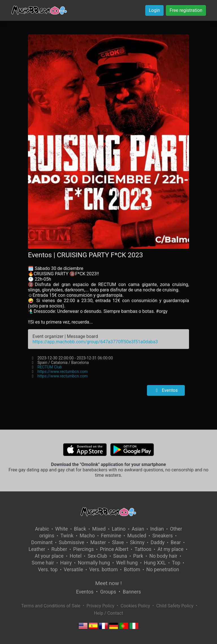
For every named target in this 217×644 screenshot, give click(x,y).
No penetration (163, 570)
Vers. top (48, 570)
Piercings (83, 549)
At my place (170, 549)
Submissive (71, 542)
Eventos (166, 390)
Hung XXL (155, 563)
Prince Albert (114, 549)
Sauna (120, 556)
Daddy (158, 542)
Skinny (137, 542)
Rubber (59, 549)
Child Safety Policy (175, 606)
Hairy (66, 563)
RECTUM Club (50, 367)
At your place (49, 556)
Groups (108, 592)
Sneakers (162, 536)
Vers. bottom (104, 570)
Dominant (42, 542)
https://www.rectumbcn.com (63, 372)
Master (98, 542)
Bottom (132, 570)
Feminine (111, 536)
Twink (67, 536)
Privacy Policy (100, 606)
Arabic (42, 529)
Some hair (43, 563)
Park (138, 556)
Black (80, 529)
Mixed (99, 529)
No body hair (163, 556)
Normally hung (94, 563)
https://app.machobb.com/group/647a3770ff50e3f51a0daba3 (95, 342)
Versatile (73, 570)
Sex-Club (97, 556)
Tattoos (143, 549)
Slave (118, 542)
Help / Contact (108, 613)
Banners (132, 592)
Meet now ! (108, 583)
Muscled (137, 536)
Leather (37, 549)
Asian (138, 529)
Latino (119, 529)
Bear (176, 542)
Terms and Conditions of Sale (51, 606)
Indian (157, 529)
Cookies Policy (135, 606)
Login (154, 10)
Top (176, 563)
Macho (87, 536)
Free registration (186, 10)
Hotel (76, 556)
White (61, 529)
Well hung (127, 563)
